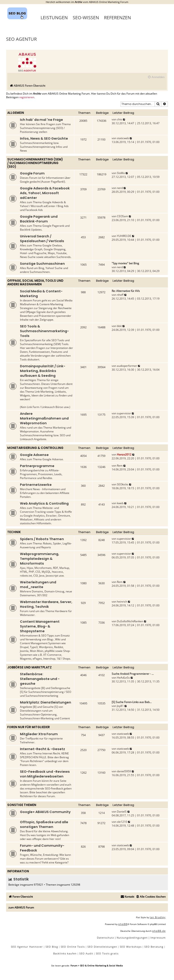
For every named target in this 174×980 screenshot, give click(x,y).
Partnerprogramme (37, 466)
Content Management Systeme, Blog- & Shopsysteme (40, 626)
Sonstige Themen (22, 805)
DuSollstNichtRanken (130, 621)
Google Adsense (34, 455)
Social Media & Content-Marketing (41, 294)
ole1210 (122, 822)
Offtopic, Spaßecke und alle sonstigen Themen (44, 824)
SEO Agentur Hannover (27, 947)
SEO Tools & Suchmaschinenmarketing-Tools (44, 331)
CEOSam (122, 216)
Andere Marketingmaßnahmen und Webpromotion (44, 418)
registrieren (27, 97)
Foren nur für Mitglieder (29, 727)
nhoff (120, 295)
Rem (120, 466)
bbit (119, 326)
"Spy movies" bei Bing (125, 263)
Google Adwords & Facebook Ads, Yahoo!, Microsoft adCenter (45, 193)
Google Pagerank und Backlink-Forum (39, 219)
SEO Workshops (131, 947)
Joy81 (120, 706)
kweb (120, 503)
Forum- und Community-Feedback (42, 848)
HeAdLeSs (123, 678)
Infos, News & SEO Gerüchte (44, 138)
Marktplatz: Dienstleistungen (46, 702)
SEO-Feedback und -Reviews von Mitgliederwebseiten (45, 774)
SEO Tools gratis (107, 953)
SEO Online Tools (73, 947)
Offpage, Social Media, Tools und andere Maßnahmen (35, 283)
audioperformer (127, 366)
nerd (120, 188)
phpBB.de (159, 931)
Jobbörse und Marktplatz (29, 667)
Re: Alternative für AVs (126, 291)
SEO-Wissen (86, 18)
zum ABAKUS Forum (21, 907)
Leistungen (54, 18)
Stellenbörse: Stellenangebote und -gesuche (40, 679)
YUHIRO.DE (124, 236)
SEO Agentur (21, 39)
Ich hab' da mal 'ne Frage (41, 120)
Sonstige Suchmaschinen (42, 264)
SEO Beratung (154, 947)
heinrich (122, 602)
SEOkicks (123, 484)
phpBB (123, 924)
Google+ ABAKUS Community (45, 812)
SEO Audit (86, 953)
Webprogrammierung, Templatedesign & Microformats (40, 559)
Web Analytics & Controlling (44, 503)
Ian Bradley (158, 917)
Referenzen (117, 18)
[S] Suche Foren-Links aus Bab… (132, 702)
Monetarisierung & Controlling (35, 448)
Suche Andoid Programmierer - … (133, 674)
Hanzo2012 (124, 454)
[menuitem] (156, 77)
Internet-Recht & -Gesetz (42, 749)
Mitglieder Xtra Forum (39, 734)
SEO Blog (52, 947)
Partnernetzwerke (36, 485)
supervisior (124, 413)
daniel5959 (124, 771)
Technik (14, 532)
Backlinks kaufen (65, 953)
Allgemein (16, 113)
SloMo (121, 173)
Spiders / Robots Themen (42, 539)
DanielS (122, 812)
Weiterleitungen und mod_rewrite (38, 585)
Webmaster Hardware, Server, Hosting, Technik (46, 604)
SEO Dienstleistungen (102, 947)
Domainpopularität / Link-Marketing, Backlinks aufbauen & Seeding (43, 371)
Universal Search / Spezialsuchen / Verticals (42, 239)
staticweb (123, 138)
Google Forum (32, 173)
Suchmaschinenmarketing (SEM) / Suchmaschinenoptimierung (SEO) (35, 163)
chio (120, 119)
